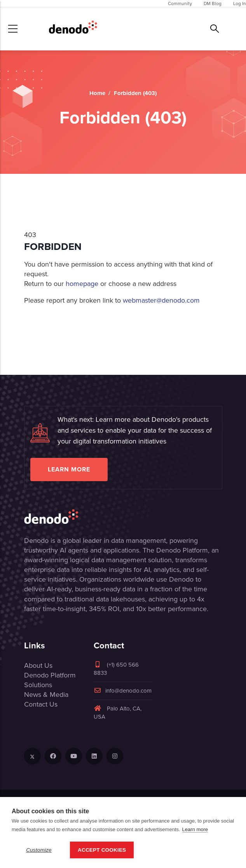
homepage (82, 284)
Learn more (69, 469)
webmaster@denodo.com (161, 300)
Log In (240, 3)
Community (180, 3)
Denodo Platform (50, 675)
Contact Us (41, 704)
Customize (39, 850)
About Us (38, 665)
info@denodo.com (123, 691)
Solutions (38, 685)
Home (97, 93)
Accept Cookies (102, 850)
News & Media (46, 695)
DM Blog (213, 3)
